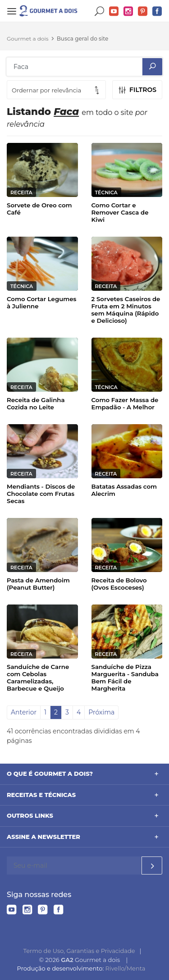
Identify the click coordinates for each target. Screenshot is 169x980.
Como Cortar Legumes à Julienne (41, 302)
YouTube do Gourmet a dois (114, 11)
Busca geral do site (83, 39)
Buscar (100, 11)
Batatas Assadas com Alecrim (124, 490)
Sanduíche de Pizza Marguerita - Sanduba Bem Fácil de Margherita (125, 678)
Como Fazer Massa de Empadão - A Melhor (125, 403)
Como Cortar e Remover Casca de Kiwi (120, 212)
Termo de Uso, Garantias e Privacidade (79, 951)
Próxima (101, 712)
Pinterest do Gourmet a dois (143, 11)
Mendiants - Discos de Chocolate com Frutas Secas (41, 494)
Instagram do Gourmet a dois (128, 11)
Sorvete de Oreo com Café (39, 209)
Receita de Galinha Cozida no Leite (36, 403)
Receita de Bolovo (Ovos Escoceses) (119, 584)
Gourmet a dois (28, 39)
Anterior (24, 712)
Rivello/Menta (126, 968)
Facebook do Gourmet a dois (157, 11)
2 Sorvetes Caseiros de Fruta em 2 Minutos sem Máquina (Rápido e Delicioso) (126, 310)
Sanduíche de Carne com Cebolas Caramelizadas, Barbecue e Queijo (38, 678)
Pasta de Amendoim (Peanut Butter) (38, 584)
